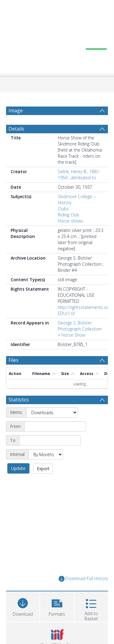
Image (16, 110)
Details (16, 129)
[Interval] (46, 454)
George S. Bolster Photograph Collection (80, 326)
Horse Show (73, 335)
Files (14, 360)
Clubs (63, 209)
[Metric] (52, 412)
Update (18, 468)
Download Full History (83, 579)
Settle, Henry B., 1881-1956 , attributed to (79, 175)
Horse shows (71, 221)
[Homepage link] (57, 46)
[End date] (50, 440)
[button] (57, 606)
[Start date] (55, 426)
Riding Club (69, 215)
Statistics (19, 400)
